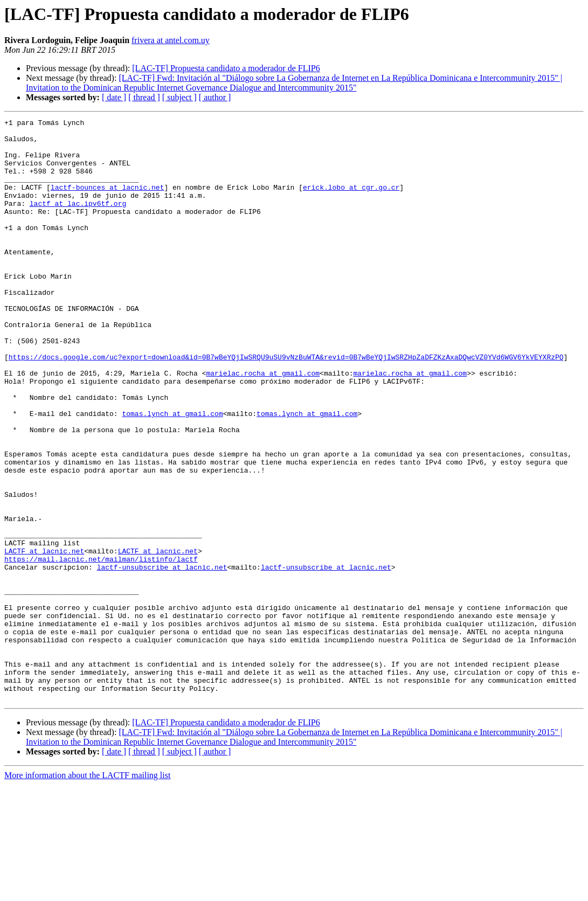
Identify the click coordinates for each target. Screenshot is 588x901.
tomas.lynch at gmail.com (172, 473)
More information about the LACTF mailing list (87, 892)
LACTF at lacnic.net (44, 638)
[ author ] (215, 97)
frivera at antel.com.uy (171, 40)
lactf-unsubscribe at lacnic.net (162, 657)
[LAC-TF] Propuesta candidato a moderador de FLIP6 (226, 68)
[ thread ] (144, 97)
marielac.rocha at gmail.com (263, 425)
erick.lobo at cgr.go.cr (351, 202)
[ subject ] (179, 97)
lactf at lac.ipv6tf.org (78, 221)
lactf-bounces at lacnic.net (108, 202)
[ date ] (114, 97)
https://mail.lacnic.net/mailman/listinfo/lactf (101, 648)
